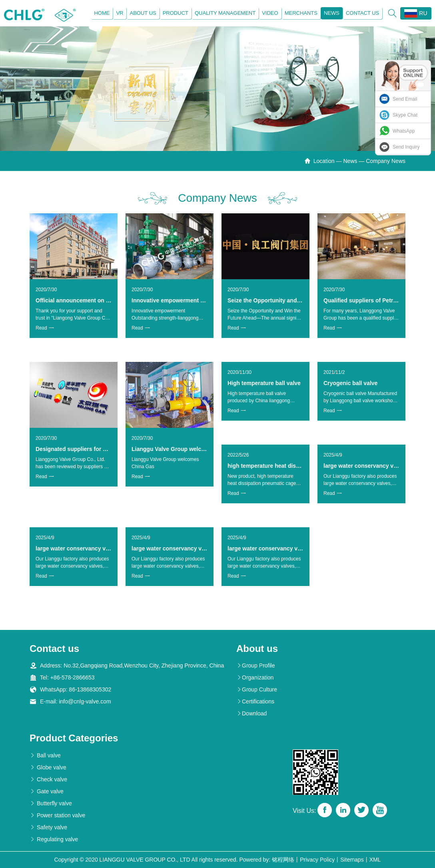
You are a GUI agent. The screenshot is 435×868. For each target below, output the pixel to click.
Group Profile (255, 666)
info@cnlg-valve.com (85, 702)
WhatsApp (404, 131)
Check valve (48, 779)
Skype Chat (405, 115)
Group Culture (257, 690)
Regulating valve (54, 839)
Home (102, 13)
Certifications (255, 702)
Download (251, 714)
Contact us (362, 13)
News (331, 13)
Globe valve (48, 767)
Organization (255, 678)
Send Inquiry (406, 147)
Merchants (301, 13)
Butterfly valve (51, 803)
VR (120, 13)
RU (416, 13)
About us (143, 13)
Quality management (225, 13)
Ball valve (45, 755)
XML (375, 860)
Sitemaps (352, 860)
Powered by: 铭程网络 (267, 860)
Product (175, 13)
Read (45, 328)
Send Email (405, 99)
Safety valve (48, 827)
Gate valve (47, 791)
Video (270, 13)
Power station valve (57, 815)
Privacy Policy (317, 860)
